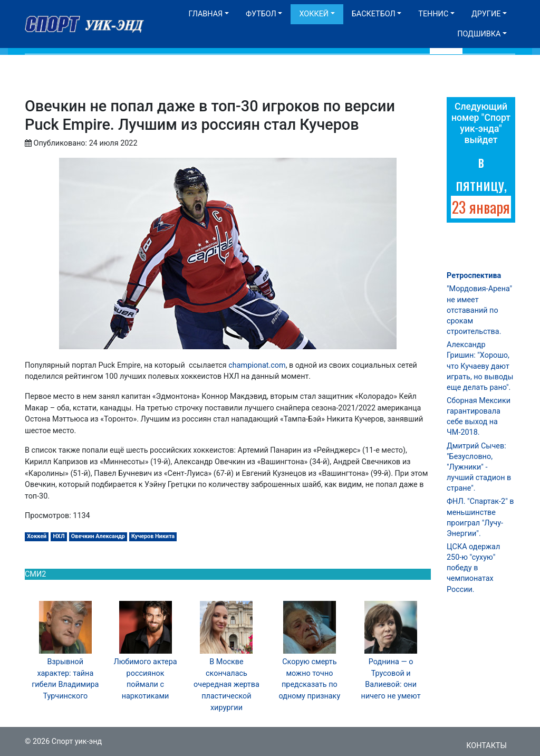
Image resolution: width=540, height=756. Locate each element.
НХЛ (59, 536)
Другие (486, 14)
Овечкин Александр (98, 536)
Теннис (433, 14)
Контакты (486, 746)
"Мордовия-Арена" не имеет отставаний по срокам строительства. (479, 310)
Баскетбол (374, 14)
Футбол (261, 14)
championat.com (257, 365)
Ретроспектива (474, 276)
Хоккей (314, 14)
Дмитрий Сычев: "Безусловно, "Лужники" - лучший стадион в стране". (479, 467)
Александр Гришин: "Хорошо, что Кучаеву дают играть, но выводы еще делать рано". (480, 366)
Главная (205, 14)
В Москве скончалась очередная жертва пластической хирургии (226, 685)
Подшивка (479, 34)
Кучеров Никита (153, 536)
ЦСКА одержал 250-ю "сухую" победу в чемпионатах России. (473, 568)
